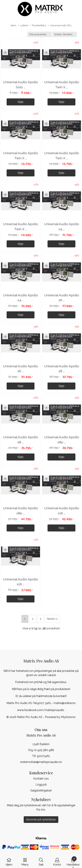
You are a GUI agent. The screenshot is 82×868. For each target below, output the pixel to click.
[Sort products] (65, 34)
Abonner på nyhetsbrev (41, 819)
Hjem (13, 25)
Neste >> (52, 619)
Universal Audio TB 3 (60, 26)
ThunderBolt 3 (38, 26)
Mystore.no (68, 717)
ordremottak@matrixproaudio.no (41, 762)
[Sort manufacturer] (40, 34)
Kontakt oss (41, 779)
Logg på (41, 785)
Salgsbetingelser (41, 790)
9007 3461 (44, 703)
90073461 (43, 756)
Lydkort (23, 26)
